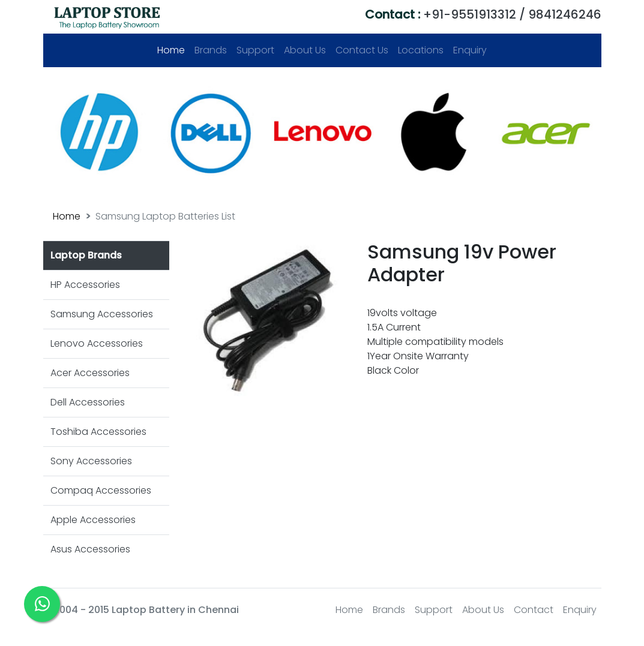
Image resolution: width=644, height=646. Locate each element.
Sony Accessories (91, 461)
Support (255, 50)
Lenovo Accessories (97, 343)
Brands (211, 50)
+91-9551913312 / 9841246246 (483, 14)
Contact (534, 610)
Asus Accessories (90, 549)
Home (173, 50)
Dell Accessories (88, 402)
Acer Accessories (90, 373)
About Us (305, 50)
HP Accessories (85, 285)
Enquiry (470, 50)
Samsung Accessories (102, 314)
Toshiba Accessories (98, 432)
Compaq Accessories (101, 490)
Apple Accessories (93, 520)
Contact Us (362, 50)
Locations (421, 50)
